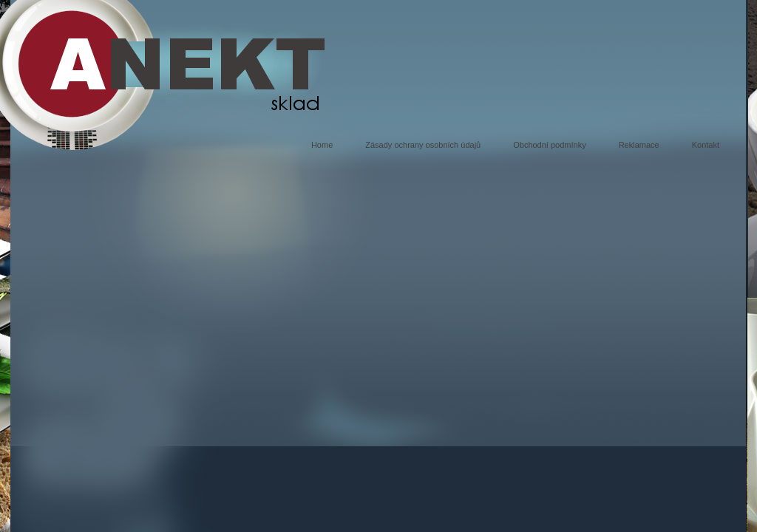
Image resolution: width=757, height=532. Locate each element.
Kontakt (706, 145)
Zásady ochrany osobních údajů (423, 145)
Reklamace (639, 145)
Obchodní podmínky (549, 145)
